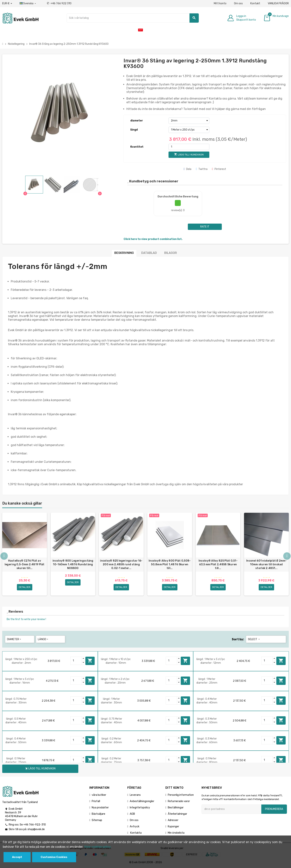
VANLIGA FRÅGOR (278, 3)
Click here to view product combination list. (153, 239)
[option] (25, 554)
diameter (137, 121)
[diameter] (189, 121)
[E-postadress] (231, 809)
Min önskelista (176, 833)
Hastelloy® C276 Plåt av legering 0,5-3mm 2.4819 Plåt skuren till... (25, 564)
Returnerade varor (179, 801)
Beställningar (176, 808)
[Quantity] (76, 661)
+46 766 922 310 (59, 3)
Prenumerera (274, 809)
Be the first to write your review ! (26, 619)
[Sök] (133, 18)
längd (134, 130)
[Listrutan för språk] (28, 4)
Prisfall (96, 801)
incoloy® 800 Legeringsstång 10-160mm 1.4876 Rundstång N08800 (73, 564)
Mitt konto (220, 3)
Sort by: (238, 639)
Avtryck (135, 826)
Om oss (238, 3)
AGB (132, 814)
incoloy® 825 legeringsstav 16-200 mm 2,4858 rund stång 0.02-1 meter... (121, 564)
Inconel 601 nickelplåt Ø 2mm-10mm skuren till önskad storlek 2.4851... (266, 564)
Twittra (202, 169)
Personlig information (181, 795)
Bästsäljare (98, 814)
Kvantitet (137, 147)
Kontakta (136, 833)
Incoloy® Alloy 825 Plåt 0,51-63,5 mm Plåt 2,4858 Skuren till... (218, 564)
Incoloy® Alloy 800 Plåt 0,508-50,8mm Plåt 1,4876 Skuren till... (170, 564)
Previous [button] (4, 556)
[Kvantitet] (189, 147)
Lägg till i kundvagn (90, 661)
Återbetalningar (177, 814)
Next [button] (287, 556)
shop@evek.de (36, 829)
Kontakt (255, 3)
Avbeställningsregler (142, 801)
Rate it (205, 227)
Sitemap (97, 820)
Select (254, 639)
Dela (187, 169)
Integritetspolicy (140, 808)
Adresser (173, 820)
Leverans (135, 795)
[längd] (189, 130)
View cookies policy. (98, 847)
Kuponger (173, 826)
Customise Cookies (54, 857)
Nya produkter (100, 808)
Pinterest (219, 169)
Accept (17, 857)
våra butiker (99, 795)
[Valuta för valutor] (7, 4)
